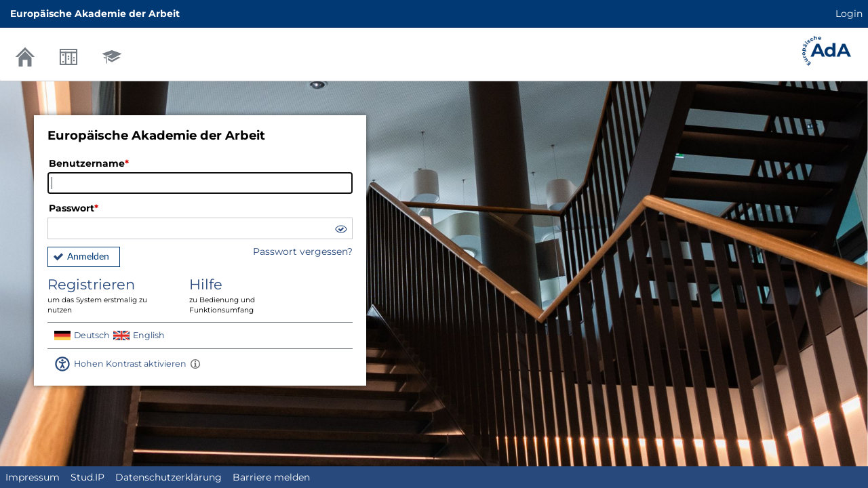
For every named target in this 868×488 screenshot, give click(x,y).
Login (849, 14)
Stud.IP (87, 477)
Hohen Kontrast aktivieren (130, 364)
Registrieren (108, 296)
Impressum (33, 477)
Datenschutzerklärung (169, 477)
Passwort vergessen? (303, 251)
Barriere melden (271, 477)
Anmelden (88, 257)
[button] (340, 231)
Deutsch (92, 335)
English (149, 335)
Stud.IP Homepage (827, 51)
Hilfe (250, 296)
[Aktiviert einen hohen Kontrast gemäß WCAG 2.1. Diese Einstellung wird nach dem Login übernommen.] (195, 364)
